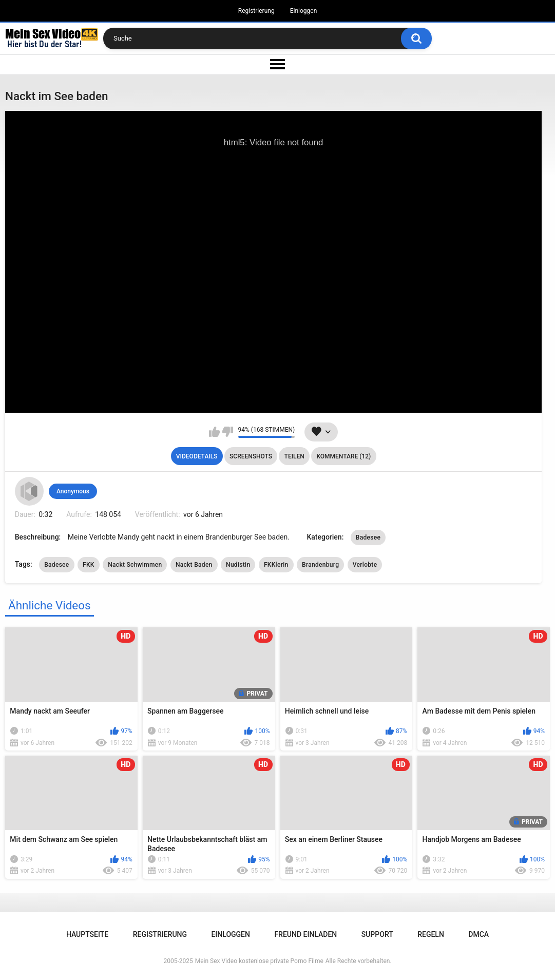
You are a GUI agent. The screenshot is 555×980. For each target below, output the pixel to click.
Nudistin (238, 565)
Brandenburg (320, 565)
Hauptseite (87, 934)
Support (377, 934)
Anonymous (73, 491)
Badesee (368, 537)
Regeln (431, 934)
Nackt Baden (194, 565)
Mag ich (214, 432)
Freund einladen (305, 934)
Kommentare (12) (343, 456)
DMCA (479, 934)
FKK (89, 565)
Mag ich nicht (228, 432)
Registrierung (256, 11)
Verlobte (365, 565)
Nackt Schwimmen (135, 565)
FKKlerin (276, 565)
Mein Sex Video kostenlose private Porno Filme (259, 961)
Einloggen (304, 11)
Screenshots (251, 456)
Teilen (294, 456)
